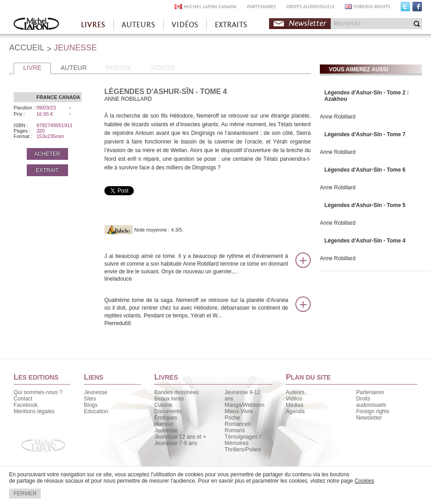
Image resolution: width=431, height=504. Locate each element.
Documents (168, 411)
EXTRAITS (231, 25)
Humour (164, 424)
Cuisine (163, 405)
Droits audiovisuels (371, 402)
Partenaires (370, 392)
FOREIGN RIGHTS (372, 7)
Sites (90, 399)
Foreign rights (373, 411)
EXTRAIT (47, 170)
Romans (235, 430)
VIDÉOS (185, 25)
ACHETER (47, 154)
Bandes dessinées (176, 392)
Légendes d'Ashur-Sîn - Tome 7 (365, 134)
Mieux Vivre (239, 411)
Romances (238, 424)
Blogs (91, 405)
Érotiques (166, 418)
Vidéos (294, 399)
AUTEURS (138, 25)
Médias (295, 405)
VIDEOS (163, 68)
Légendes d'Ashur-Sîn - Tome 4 (365, 241)
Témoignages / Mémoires (242, 440)
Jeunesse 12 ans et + (180, 437)
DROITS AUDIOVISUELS (310, 7)
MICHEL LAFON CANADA (210, 7)
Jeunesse (96, 392)
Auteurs (295, 392)
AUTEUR (73, 68)
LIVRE (32, 68)
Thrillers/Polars (243, 450)
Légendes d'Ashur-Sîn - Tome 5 (365, 205)
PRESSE (119, 68)
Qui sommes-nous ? (38, 392)
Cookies (364, 481)
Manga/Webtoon (245, 405)
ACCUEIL (27, 48)
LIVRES (93, 25)
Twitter (405, 9)
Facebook (417, 9)
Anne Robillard (338, 117)
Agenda (295, 411)
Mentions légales (34, 411)
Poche (232, 418)
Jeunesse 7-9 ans (176, 443)
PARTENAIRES (261, 7)
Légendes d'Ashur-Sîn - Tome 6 (365, 170)
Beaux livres (169, 399)
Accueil (36, 25)
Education (96, 411)
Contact (23, 399)
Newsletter (307, 23)
